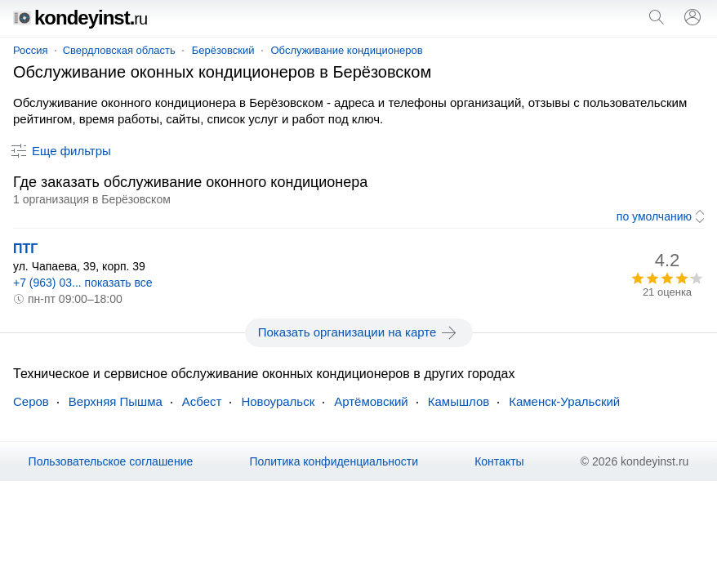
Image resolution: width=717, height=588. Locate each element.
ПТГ (25, 249)
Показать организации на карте (359, 332)
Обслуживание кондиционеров (347, 50)
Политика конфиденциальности (334, 461)
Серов (31, 401)
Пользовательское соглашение (111, 461)
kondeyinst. (80, 18)
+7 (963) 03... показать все (83, 283)
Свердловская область (119, 50)
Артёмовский (371, 401)
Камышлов (459, 401)
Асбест (202, 401)
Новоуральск (278, 401)
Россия (31, 50)
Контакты (499, 461)
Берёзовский (223, 50)
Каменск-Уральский (564, 401)
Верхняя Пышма (116, 401)
